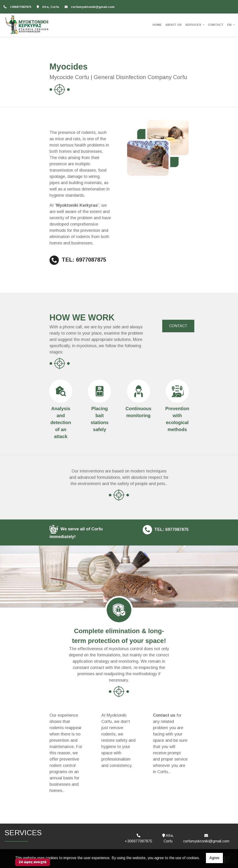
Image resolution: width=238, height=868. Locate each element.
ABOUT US (174, 25)
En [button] (230, 25)
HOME (157, 25)
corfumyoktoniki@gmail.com (93, 7)
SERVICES (194, 25)
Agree (214, 858)
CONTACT (216, 25)
